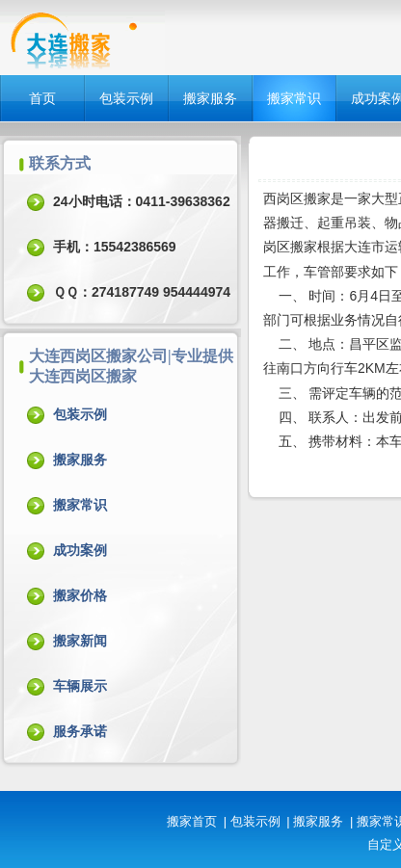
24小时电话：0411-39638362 (142, 201)
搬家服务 (210, 98)
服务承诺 (80, 731)
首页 (42, 98)
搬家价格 (80, 595)
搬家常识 (294, 98)
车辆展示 (80, 686)
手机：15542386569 (115, 247)
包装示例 (126, 98)
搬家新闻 (80, 641)
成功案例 (80, 550)
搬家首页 (192, 821)
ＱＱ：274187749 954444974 (142, 292)
